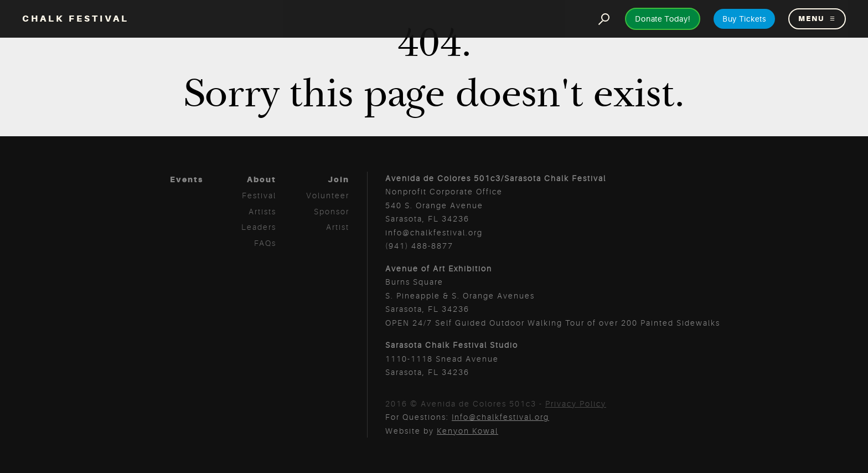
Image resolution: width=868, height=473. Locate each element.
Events (187, 179)
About (262, 179)
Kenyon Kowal (467, 431)
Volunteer (328, 196)
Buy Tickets (744, 19)
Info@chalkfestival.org (500, 417)
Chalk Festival (76, 19)
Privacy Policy (576, 404)
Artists (262, 212)
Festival (259, 196)
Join (339, 179)
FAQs (265, 243)
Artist (338, 227)
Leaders (259, 227)
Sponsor (332, 212)
